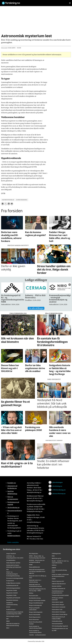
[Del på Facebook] (3, 204)
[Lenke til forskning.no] (34, 2)
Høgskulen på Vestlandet (13, 598)
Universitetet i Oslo (57, 609)
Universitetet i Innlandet (59, 607)
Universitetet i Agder (58, 602)
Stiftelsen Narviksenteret (59, 584)
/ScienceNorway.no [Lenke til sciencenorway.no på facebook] (59, 494)
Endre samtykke (13, 542)
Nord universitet (34, 596)
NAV (7, 619)
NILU (8, 628)
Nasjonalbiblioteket (35, 567)
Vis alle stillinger (36, 308)
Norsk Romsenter (34, 619)
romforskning (22, 200)
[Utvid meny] (70, 3)
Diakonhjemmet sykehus (13, 563)
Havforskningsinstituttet (13, 588)
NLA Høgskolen (34, 553)
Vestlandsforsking (57, 621)
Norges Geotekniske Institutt (37, 600)
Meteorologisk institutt (13, 616)
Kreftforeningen (11, 609)
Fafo (7, 569)
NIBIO (8, 621)
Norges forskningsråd (35, 605)
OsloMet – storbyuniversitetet (37, 635)
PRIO (53, 556)
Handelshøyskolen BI (12, 585)
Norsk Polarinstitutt (35, 615)
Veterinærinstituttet (57, 624)
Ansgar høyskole (11, 553)
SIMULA (54, 565)
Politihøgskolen (56, 553)
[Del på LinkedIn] (9, 204)
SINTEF (54, 568)
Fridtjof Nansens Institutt (13, 583)
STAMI (54, 579)
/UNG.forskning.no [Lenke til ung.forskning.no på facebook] (59, 490)
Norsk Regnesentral (35, 617)
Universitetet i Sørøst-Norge (60, 614)
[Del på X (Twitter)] (6, 204)
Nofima (31, 593)
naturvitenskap (8, 200)
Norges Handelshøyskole (36, 603)
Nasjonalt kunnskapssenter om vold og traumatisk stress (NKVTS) (37, 571)
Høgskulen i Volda (11, 595)
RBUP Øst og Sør (56, 558)
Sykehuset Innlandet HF (58, 589)
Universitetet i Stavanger (59, 612)
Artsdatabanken (11, 560)
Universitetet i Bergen (58, 605)
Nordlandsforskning (35, 598)
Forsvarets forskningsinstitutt (15, 578)
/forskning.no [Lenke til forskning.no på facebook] (57, 486)
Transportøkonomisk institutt (60, 595)
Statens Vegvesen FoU (58, 581)
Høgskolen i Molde (12, 590)
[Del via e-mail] (12, 204)
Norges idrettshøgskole (36, 612)
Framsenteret (10, 581)
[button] (70, 285)
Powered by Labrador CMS (36, 641)
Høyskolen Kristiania (12, 600)
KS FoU (8, 607)
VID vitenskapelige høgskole (60, 626)
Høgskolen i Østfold (12, 593)
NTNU (31, 565)
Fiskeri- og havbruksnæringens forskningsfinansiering (13, 574)
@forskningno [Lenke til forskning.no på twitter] (57, 482)
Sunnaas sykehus (57, 586)
